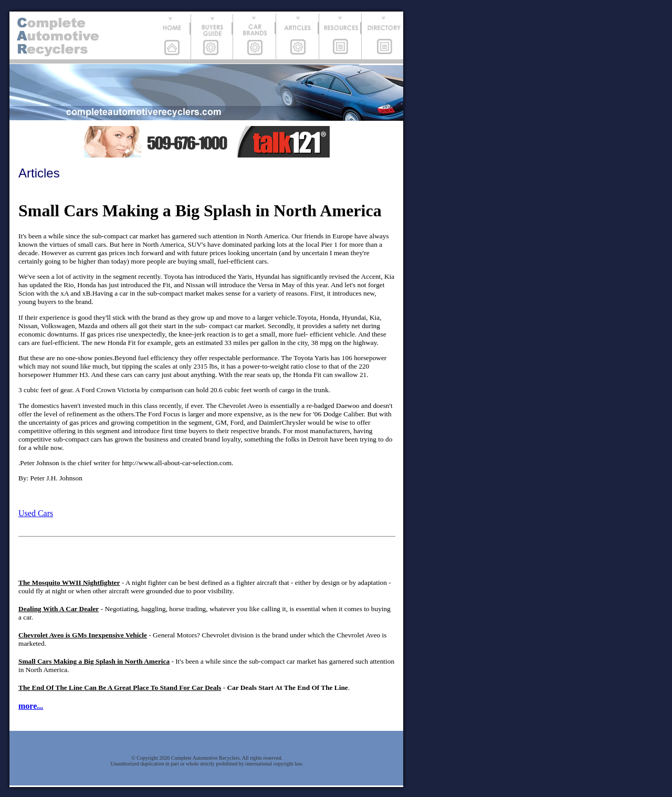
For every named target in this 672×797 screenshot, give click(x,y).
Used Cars (36, 513)
